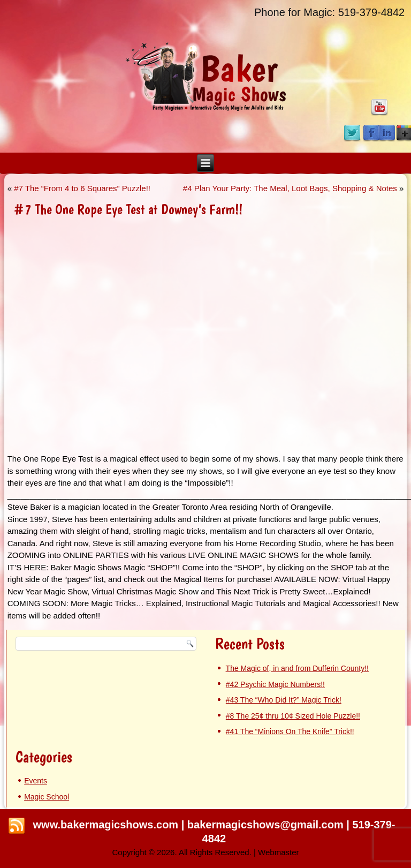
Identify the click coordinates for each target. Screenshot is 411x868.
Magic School (47, 797)
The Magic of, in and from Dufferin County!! (297, 668)
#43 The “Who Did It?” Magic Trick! (284, 700)
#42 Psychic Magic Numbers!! (275, 684)
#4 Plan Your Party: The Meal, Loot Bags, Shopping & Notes (290, 188)
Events (36, 781)
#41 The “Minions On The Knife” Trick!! (290, 731)
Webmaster (278, 852)
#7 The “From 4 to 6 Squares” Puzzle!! (82, 188)
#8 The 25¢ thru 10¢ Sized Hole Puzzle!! (293, 716)
